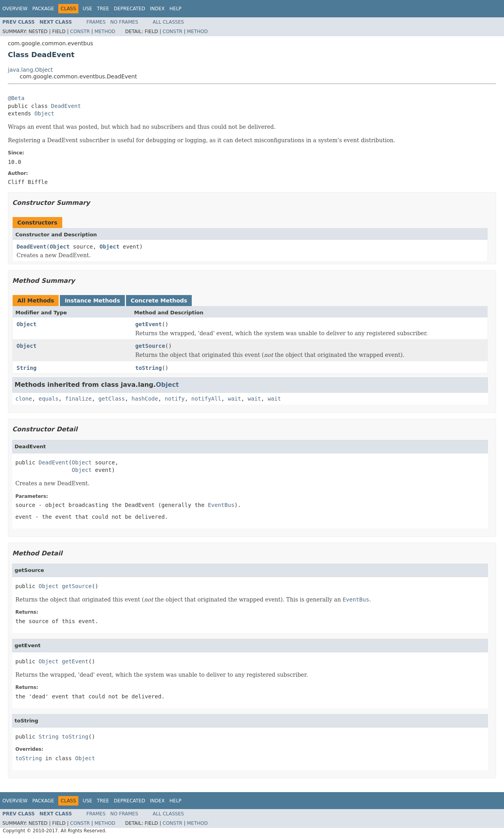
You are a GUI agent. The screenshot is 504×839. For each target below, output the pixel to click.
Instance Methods (92, 301)
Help (175, 9)
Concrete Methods (159, 301)
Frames (96, 22)
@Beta (16, 98)
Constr (80, 32)
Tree (103, 9)
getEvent (149, 324)
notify (175, 399)
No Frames (124, 22)
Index (157, 9)
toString (149, 368)
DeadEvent (66, 106)
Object (44, 113)
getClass (112, 399)
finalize (78, 399)
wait (235, 399)
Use (87, 9)
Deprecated (130, 9)
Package (43, 9)
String (27, 368)
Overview (15, 9)
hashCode (145, 399)
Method (105, 32)
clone (24, 399)
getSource (150, 346)
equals (49, 399)
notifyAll (206, 399)
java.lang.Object (30, 70)
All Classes (168, 22)
